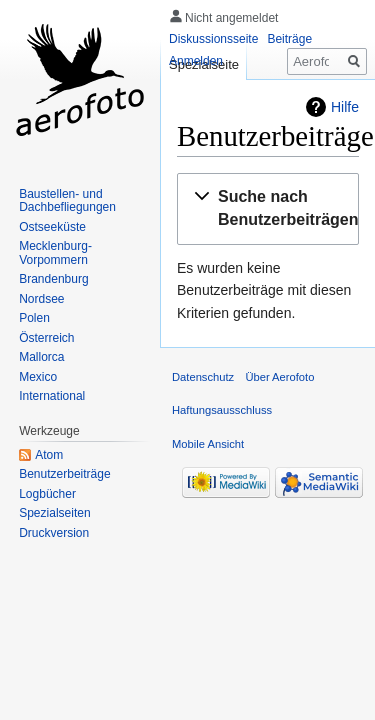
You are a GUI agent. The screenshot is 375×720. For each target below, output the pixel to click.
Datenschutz (203, 377)
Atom (49, 455)
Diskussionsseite (213, 39)
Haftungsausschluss (222, 410)
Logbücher (47, 494)
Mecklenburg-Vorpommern (55, 253)
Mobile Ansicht (208, 444)
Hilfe (345, 107)
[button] (280, 209)
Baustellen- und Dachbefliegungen (67, 201)
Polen (34, 318)
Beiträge (289, 39)
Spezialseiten (54, 513)
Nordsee (41, 299)
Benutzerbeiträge (64, 474)
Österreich (46, 338)
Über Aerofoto (279, 377)
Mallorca (41, 357)
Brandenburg (53, 279)
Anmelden (196, 61)
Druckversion (54, 533)
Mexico (38, 377)
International (52, 396)
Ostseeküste (52, 227)
